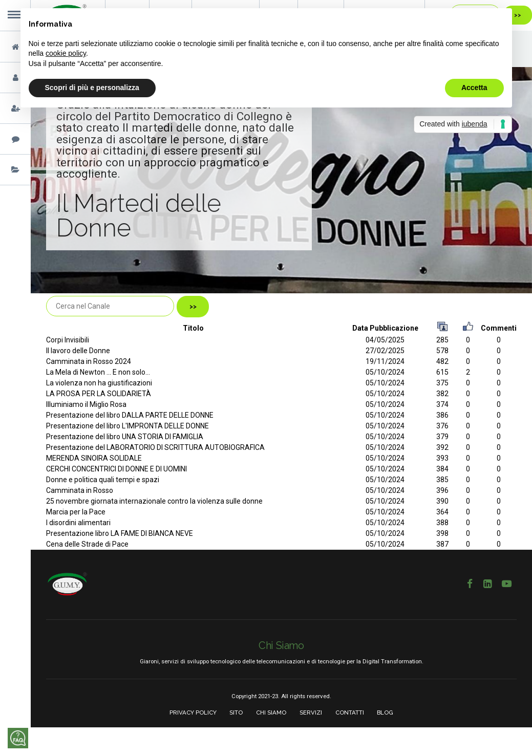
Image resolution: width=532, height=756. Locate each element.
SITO (236, 712)
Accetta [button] (474, 88)
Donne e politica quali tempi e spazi (103, 480)
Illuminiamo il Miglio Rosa (86, 404)
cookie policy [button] (66, 53)
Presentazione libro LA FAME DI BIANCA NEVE (120, 533)
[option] (281, 180)
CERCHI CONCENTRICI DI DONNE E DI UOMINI (116, 469)
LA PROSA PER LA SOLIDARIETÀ (99, 394)
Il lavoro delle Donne (78, 351)
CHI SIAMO (271, 712)
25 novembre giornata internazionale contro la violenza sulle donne (154, 501)
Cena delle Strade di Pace (87, 544)
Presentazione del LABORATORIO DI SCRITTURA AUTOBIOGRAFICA (155, 447)
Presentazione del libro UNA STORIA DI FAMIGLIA (125, 437)
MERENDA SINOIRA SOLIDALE (94, 458)
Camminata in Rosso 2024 (89, 361)
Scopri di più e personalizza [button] (92, 88)
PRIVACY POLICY (193, 712)
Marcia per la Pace (76, 512)
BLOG (385, 712)
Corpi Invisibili (68, 340)
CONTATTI (350, 712)
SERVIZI (311, 712)
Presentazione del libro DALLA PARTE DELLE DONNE (130, 415)
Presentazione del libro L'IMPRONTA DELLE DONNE (127, 426)
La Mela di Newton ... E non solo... (98, 372)
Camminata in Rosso (80, 490)
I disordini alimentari (78, 523)
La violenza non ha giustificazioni (99, 383)
